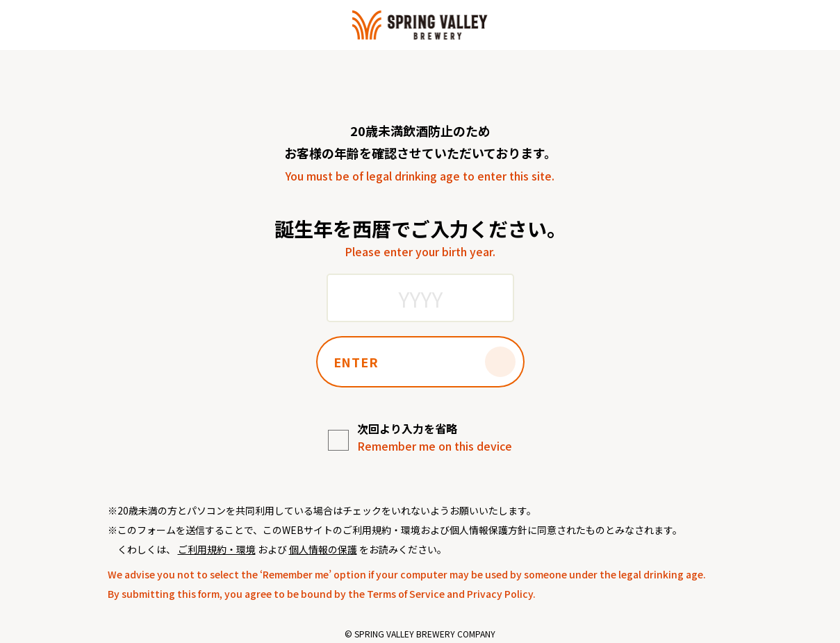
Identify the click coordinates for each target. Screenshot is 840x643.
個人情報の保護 (323, 549)
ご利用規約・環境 (217, 549)
